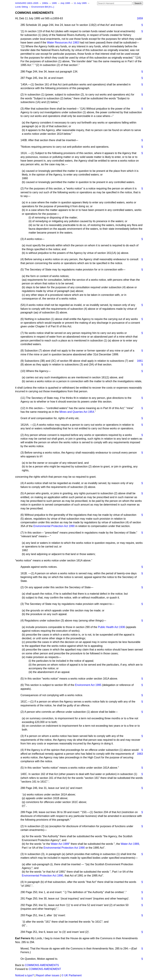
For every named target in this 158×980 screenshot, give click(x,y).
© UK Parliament (72, 975)
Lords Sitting (22, 7)
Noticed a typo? (24, 975)
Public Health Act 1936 (112, 627)
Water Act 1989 (60, 844)
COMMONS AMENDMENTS (42, 965)
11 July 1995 (80, 3)
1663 (140, 754)
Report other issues (48, 975)
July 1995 (66, 3)
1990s (45, 3)
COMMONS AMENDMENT (45, 969)
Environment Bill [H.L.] (43, 7)
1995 (55, 3)
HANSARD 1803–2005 (27, 3)
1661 (140, 361)
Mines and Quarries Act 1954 (77, 412)
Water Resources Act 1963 (63, 43)
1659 (140, 18)
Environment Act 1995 (88, 685)
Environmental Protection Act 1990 (54, 526)
